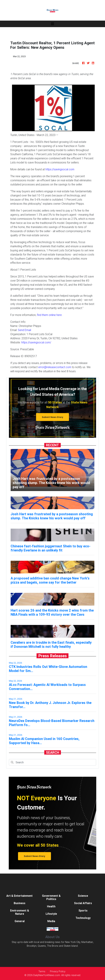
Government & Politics (51, 897)
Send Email (24, 330)
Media (51, 921)
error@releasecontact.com (55, 367)
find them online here (49, 315)
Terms (42, 971)
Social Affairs (83, 903)
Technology (83, 918)
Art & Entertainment (19, 896)
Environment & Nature (20, 912)
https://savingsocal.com (60, 169)
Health (51, 906)
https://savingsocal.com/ (36, 342)
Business (20, 903)
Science (83, 896)
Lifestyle (51, 914)
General (20, 921)
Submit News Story (52, 417)
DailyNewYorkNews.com (47, 975)
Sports (83, 910)
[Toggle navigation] (52, 24)
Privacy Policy (58, 971)
